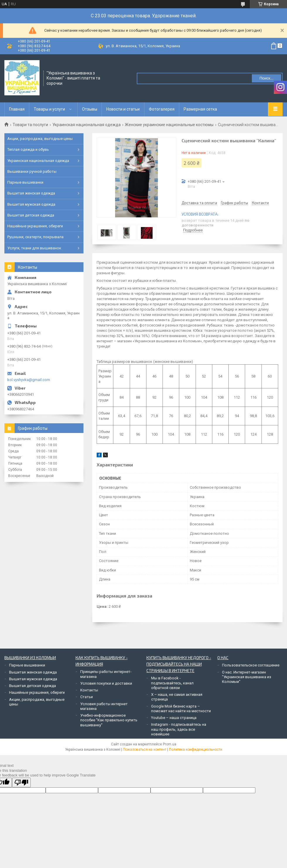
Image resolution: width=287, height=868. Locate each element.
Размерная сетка (200, 109)
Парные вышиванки (25, 182)
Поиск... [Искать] (266, 78)
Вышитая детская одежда (31, 215)
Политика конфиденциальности (196, 749)
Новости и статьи (123, 109)
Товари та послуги (30, 125)
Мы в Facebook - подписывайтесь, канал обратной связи (172, 683)
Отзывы (90, 109)
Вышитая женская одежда (31, 193)
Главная (17, 109)
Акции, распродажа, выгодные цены (40, 139)
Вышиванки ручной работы (32, 171)
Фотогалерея (162, 109)
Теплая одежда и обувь (28, 149)
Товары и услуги (49, 109)
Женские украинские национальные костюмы (169, 125)
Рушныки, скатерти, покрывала (35, 237)
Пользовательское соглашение (251, 665)
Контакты (89, 690)
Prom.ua (170, 744)
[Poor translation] (21, 782)
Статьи (87, 697)
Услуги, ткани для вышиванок (34, 248)
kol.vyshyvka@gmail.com (29, 380)
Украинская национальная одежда (87, 125)
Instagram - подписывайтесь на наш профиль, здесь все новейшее (179, 729)
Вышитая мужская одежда (31, 204)
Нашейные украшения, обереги (35, 226)
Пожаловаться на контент (145, 749)
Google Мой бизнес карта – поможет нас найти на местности (181, 709)
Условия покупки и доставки (106, 683)
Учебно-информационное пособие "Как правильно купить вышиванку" (109, 720)
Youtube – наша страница (174, 718)
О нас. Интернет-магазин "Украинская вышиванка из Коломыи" (247, 677)
